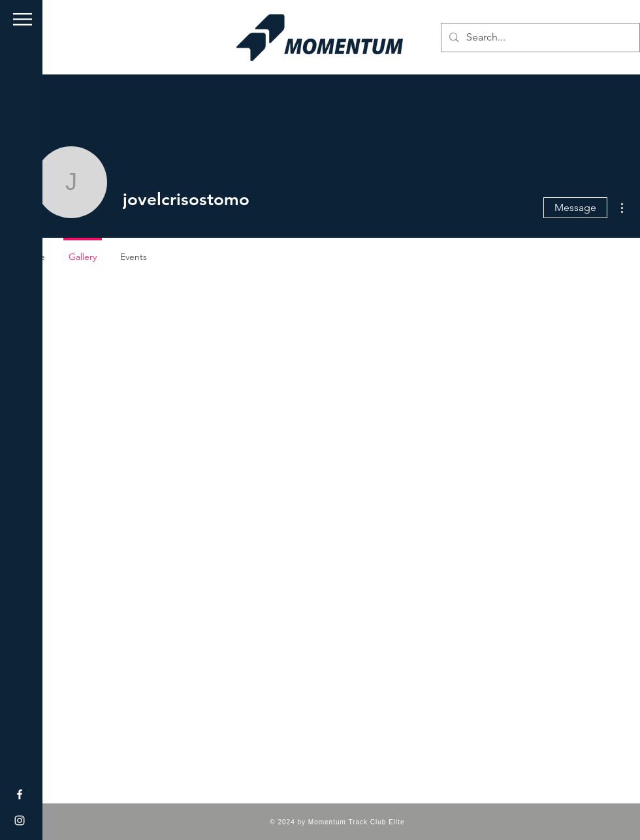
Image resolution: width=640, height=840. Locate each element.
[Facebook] (20, 794)
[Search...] (539, 38)
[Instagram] (20, 820)
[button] (23, 19)
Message (575, 207)
